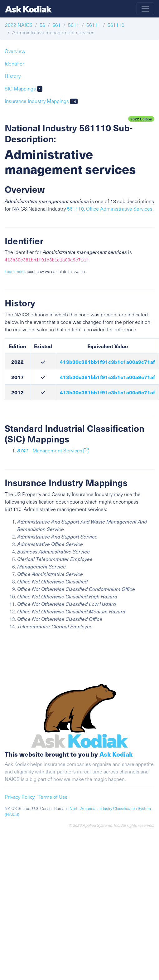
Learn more (15, 271)
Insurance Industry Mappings (41, 101)
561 (57, 25)
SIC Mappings (24, 88)
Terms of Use (53, 797)
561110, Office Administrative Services (110, 209)
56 (42, 25)
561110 (116, 25)
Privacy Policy (20, 797)
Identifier (14, 63)
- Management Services (53, 450)
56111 (93, 25)
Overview (15, 51)
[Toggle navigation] (145, 9)
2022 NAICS (19, 25)
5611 (74, 25)
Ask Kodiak (116, 754)
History (13, 76)
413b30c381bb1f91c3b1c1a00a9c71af (107, 362)
